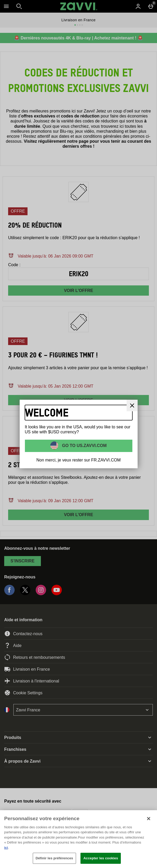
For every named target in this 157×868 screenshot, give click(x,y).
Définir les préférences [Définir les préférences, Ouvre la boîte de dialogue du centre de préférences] (54, 858)
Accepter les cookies (101, 858)
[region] (78, 839)
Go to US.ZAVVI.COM (84, 445)
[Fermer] (132, 405)
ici (6, 848)
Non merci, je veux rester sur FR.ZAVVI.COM (79, 460)
